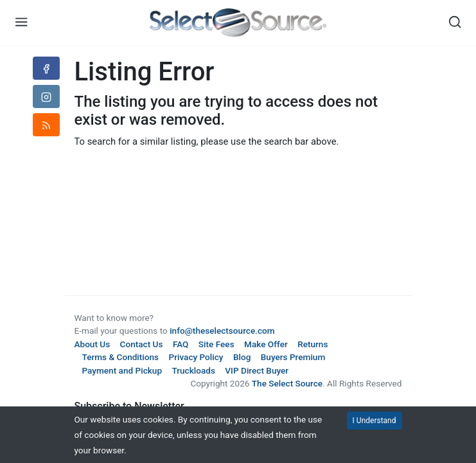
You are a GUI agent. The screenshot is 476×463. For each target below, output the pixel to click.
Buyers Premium (293, 357)
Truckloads (193, 370)
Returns (313, 344)
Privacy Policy (196, 357)
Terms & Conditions (121, 357)
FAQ (181, 344)
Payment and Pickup (122, 370)
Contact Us (142, 344)
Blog (242, 357)
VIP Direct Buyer (257, 370)
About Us (93, 344)
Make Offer (266, 344)
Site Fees (216, 344)
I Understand (375, 421)
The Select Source (287, 383)
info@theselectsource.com (222, 331)
